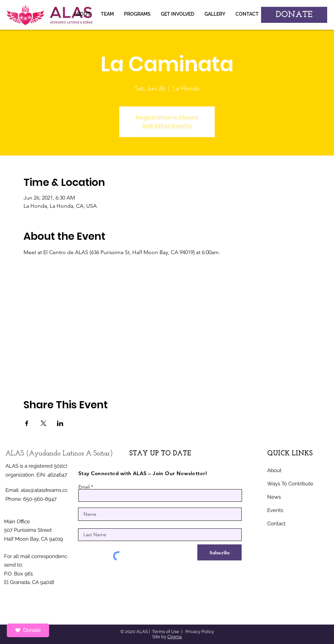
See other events (167, 126)
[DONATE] (294, 15)
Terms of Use (166, 632)
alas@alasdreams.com (47, 490)
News (274, 497)
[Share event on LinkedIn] (60, 423)
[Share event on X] (43, 423)
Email (84, 487)
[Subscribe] (219, 552)
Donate (28, 630)
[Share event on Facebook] (27, 423)
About (274, 470)
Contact (276, 524)
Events (275, 510)
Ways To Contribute (290, 484)
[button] (215, 14)
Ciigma (174, 637)
